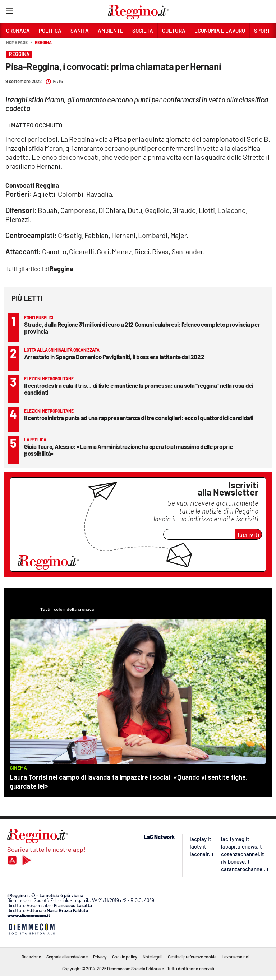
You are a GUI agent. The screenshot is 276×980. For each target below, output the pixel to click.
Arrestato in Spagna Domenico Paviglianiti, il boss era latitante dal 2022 (114, 357)
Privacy (100, 957)
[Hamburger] (10, 12)
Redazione (31, 957)
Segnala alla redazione (67, 957)
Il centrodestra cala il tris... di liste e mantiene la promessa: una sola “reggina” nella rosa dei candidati (139, 389)
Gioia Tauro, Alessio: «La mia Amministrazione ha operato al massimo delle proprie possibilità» (128, 450)
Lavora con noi (236, 957)
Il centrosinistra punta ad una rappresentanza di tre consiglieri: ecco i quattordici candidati (139, 418)
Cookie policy (125, 957)
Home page (17, 42)
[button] (262, 46)
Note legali (153, 957)
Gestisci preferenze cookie (192, 957)
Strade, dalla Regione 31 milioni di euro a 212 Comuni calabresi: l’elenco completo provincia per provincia (142, 328)
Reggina (43, 42)
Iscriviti (249, 534)
